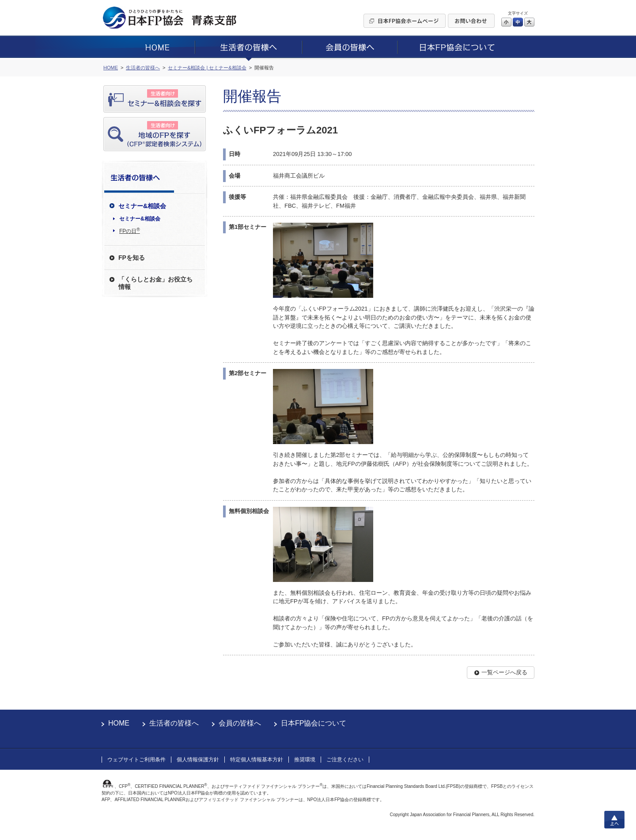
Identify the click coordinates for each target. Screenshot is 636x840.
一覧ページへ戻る (504, 672)
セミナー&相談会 (140, 219)
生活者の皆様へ (174, 723)
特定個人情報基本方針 (257, 760)
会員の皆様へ (240, 723)
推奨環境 (305, 760)
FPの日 (130, 231)
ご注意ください (345, 760)
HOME (119, 723)
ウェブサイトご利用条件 (136, 760)
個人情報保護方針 (198, 760)
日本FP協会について (314, 723)
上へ (614, 820)
